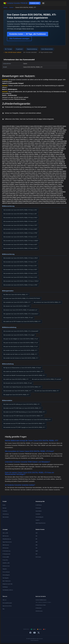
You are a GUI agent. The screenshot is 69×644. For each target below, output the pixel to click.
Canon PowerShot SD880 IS (49, 188)
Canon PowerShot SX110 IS (44, 199)
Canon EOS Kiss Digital (9, 197)
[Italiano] (32, 621)
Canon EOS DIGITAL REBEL (11, 156)
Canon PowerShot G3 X (12, 194)
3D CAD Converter (39, 611)
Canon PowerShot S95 (19, 190)
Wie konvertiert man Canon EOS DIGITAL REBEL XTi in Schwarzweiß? (21, 331)
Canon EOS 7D (25, 134)
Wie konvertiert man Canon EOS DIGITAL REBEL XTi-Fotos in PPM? (20, 233)
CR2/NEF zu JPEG (6, 563)
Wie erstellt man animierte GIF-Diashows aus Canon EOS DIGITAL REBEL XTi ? (23, 372)
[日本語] (55, 621)
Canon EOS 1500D (8, 145)
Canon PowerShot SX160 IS (15, 203)
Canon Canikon (52, 158)
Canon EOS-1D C (7, 180)
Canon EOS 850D (29, 143)
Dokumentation (6, 517)
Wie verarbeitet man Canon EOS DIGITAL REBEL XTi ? (17, 302)
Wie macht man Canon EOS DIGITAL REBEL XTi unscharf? (47, 379)
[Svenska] (50, 621)
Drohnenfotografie (6, 575)
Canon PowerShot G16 (19, 175)
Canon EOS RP (18, 130)
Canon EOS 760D (58, 150)
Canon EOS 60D (48, 128)
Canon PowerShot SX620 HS (29, 173)
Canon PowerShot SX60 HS (34, 190)
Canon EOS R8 (9, 149)
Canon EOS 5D (24, 141)
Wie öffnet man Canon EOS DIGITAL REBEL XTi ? (16, 295)
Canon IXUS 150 (11, 165)
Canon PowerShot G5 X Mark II (13, 179)
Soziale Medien (39, 511)
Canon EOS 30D (7, 150)
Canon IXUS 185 (62, 203)
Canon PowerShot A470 (25, 201)
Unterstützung (6, 514)
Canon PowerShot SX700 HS (33, 177)
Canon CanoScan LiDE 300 (10, 195)
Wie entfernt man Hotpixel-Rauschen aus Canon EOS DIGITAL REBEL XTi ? (22, 387)
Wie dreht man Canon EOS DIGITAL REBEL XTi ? (47, 391)
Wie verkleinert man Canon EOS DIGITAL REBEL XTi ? (47, 302)
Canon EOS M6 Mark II (40, 158)
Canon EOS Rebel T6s (49, 177)
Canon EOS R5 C (22, 165)
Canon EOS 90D (25, 128)
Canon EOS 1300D (35, 135)
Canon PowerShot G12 (55, 171)
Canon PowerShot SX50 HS (16, 169)
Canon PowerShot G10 (46, 186)
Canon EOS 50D (19, 145)
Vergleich (38, 520)
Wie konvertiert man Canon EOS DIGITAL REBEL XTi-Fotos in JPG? (20, 210)
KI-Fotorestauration (6, 554)
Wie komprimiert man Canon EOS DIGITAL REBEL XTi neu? (18, 318)
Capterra (39, 629)
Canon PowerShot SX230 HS (47, 201)
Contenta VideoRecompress (41, 600)
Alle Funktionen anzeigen (19, 39)
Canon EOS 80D (57, 130)
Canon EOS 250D (39, 132)
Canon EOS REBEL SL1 (51, 156)
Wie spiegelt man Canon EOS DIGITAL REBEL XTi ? (16, 395)
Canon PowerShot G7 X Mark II (25, 139)
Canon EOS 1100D (12, 201)
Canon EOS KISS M (21, 192)
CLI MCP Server (39, 505)
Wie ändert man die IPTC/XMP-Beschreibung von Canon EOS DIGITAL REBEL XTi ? (24, 412)
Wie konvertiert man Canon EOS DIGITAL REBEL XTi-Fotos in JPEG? (21, 258)
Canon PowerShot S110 (46, 179)
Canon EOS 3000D (15, 160)
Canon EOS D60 (23, 162)
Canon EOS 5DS (46, 149)
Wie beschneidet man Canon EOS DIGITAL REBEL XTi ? (17, 391)
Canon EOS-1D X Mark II (9, 152)
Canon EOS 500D (61, 143)
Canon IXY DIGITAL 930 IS (15, 199)
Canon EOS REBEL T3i (50, 134)
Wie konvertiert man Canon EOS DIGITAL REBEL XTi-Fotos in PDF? (20, 270)
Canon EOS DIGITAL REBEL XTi (31, 154)
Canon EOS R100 (29, 164)
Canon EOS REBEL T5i (13, 134)
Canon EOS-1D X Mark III (41, 152)
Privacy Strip (5, 560)
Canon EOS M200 (14, 147)
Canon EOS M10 (17, 150)
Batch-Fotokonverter (7, 581)
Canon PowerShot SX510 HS (38, 182)
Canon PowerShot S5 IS (22, 184)
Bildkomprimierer (6, 566)
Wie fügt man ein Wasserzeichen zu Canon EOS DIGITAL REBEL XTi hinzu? (22, 368)
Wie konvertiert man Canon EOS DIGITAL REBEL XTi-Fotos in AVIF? (20, 245)
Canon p (45, 190)
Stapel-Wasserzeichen (7, 542)
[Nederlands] (23, 621)
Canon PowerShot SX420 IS (51, 180)
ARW (37, 542)
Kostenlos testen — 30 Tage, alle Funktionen (28, 34)
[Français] (19, 621)
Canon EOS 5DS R (40, 147)
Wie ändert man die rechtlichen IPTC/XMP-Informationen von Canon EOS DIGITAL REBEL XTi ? (27, 420)
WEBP (37, 551)
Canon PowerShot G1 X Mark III (30, 167)
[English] (10, 621)
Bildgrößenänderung (7, 539)
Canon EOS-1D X (7, 143)
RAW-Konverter (6, 536)
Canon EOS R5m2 (40, 164)
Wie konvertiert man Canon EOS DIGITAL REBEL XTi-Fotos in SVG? (20, 277)
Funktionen (5, 511)
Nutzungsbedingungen (7, 603)
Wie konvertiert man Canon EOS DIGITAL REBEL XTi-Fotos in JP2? (20, 266)
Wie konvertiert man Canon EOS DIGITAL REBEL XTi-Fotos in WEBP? (21, 241)
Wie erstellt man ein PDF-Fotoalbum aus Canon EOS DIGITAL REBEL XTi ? (22, 322)
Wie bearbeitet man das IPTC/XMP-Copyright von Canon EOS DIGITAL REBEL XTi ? (24, 427)
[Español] (28, 621)
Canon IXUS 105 (41, 194)
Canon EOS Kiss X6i (60, 179)
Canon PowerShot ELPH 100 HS (49, 175)
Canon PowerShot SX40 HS (48, 167)
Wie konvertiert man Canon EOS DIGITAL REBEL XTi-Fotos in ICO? (20, 237)
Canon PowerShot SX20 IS (32, 203)
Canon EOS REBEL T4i (27, 147)
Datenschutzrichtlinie (7, 606)
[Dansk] (41, 621)
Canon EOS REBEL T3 (36, 141)
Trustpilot (33, 629)
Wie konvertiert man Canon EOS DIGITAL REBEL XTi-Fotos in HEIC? (21, 248)
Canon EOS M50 (47, 130)
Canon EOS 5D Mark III (23, 126)
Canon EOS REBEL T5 (52, 132)
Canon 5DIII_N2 (23, 195)
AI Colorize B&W (6, 557)
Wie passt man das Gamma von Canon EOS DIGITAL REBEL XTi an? (21, 347)
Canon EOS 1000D (47, 150)
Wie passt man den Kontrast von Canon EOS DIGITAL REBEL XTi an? (21, 343)
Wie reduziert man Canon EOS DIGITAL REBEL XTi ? (17, 306)
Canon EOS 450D (19, 149)
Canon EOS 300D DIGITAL (55, 182)
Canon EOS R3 (37, 150)
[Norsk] (46, 621)
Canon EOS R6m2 (8, 130)
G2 (44, 629)
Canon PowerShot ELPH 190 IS (15, 177)
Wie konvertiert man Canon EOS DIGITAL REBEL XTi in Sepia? (19, 335)
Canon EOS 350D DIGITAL (25, 152)
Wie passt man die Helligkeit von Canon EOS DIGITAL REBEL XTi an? (21, 339)
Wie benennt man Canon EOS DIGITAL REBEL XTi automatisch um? (20, 310)
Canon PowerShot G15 (9, 171)
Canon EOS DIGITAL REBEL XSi (12, 154)
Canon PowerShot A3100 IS (24, 197)
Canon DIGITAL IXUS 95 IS (12, 167)
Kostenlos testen (35, 3)
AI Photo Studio (39, 608)
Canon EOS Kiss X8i (29, 199)
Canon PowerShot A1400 (37, 184)
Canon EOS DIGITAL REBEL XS (56, 164)
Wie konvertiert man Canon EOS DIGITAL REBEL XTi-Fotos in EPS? (20, 273)
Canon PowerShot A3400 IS (37, 162)
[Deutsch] (14, 621)
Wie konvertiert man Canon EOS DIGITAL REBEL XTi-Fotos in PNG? (20, 218)
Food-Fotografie (6, 578)
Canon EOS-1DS (57, 173)
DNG (37, 545)
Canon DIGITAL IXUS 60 (33, 188)
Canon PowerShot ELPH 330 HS (20, 182)
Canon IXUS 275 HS (48, 197)
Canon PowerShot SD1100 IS (54, 195)
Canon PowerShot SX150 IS (54, 194)
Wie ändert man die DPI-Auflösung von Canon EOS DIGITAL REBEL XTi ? (22, 404)
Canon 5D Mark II (49, 192)
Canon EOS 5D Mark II (27, 132)
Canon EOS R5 (27, 130)
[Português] (37, 621)
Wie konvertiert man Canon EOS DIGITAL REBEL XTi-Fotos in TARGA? (21, 281)
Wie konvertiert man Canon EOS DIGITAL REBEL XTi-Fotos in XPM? (20, 285)
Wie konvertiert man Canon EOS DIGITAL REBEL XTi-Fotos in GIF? (20, 222)
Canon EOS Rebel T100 (31, 145)
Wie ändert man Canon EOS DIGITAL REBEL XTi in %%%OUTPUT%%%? (22, 298)
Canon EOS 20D (38, 156)
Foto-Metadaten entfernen (8, 590)
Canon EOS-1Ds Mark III (58, 149)
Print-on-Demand (6, 572)
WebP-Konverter (6, 545)
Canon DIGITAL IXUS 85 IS (31, 179)
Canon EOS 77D (13, 135)
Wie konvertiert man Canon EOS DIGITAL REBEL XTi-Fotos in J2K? (20, 214)
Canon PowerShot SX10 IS (28, 160)
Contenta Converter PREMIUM (16, 3)
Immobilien (38, 514)
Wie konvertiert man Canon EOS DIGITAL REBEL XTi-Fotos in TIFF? (20, 225)
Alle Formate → (39, 557)
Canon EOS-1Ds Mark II (56, 169)
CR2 (36, 536)
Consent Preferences (35, 640)
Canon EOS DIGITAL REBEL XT (14, 164)
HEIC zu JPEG (5, 533)
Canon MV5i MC (21, 188)
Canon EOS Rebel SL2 (55, 145)
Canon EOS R (48, 126)
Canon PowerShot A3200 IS (35, 180)
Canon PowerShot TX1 (20, 180)
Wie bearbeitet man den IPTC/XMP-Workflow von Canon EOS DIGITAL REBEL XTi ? (24, 424)
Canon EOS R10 (43, 145)
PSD (36, 554)
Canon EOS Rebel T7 (37, 128)
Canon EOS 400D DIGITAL (33, 149)
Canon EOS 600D (59, 128)
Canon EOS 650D (18, 143)
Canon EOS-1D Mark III (48, 154)
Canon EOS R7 (45, 135)
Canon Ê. (35, 201)
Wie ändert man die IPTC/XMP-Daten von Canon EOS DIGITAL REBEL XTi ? (22, 408)
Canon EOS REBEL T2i (50, 141)
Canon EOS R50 (62, 141)
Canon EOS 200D (14, 141)
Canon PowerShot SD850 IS (27, 194)
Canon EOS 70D (37, 130)
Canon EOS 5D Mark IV (37, 126)
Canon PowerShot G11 (51, 184)
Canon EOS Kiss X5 (12, 162)
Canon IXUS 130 (34, 186)
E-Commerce (38, 508)
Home (5, 7)
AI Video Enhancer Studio (41, 605)
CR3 (36, 548)
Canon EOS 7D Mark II (37, 134)
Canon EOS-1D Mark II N (41, 171)
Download (4, 508)
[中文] (59, 621)
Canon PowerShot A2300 (12, 158)
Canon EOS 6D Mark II (9, 126)
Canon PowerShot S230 (56, 152)
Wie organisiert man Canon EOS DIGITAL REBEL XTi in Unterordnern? (21, 314)
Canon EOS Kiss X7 (31, 169)
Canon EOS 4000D (50, 139)
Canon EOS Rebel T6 (14, 128)
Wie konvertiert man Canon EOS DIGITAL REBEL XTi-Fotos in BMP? (20, 229)
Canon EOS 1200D (58, 137)
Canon (11, 7)
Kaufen (4, 505)
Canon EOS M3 (60, 154)
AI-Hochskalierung (6, 551)
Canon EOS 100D (40, 143)
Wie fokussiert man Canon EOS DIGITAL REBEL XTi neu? (18, 383)
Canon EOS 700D (15, 132)
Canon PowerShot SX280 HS (37, 195)
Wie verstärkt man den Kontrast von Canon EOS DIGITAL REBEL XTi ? (21, 358)
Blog (3, 609)
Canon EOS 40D (39, 139)
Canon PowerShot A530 (45, 173)
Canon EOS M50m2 (8, 137)
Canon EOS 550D (34, 137)
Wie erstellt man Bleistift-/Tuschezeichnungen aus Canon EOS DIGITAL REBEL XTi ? (24, 375)
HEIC (37, 533)
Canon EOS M (50, 162)
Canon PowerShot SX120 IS (36, 192)
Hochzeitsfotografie (39, 517)
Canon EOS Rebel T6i (46, 137)
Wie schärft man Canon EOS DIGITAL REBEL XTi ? (16, 379)
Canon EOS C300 (11, 188)
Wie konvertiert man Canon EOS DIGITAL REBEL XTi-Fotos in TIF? (20, 262)
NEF (36, 539)
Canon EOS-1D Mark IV (21, 137)
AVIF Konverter (6, 548)
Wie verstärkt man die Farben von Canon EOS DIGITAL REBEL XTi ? (20, 354)
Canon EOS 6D (57, 126)
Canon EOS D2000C (8, 184)
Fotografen (5, 569)
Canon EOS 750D (23, 135)
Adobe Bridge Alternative (41, 523)
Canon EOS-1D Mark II (43, 160)
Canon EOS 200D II (51, 147)
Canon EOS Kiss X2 (43, 169)
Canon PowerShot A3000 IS (48, 203)
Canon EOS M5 (27, 150)
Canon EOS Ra (37, 197)
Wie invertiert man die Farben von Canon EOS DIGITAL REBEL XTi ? (20, 350)
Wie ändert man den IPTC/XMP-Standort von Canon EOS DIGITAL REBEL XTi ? (23, 416)
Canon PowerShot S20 (22, 186)
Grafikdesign (5, 587)
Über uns (4, 600)
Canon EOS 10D (32, 165)
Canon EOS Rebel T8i (9, 139)
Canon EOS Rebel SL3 (57, 135)
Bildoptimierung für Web (8, 584)
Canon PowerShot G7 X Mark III (47, 165)
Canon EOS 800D (50, 143)
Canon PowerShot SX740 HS (24, 171)
